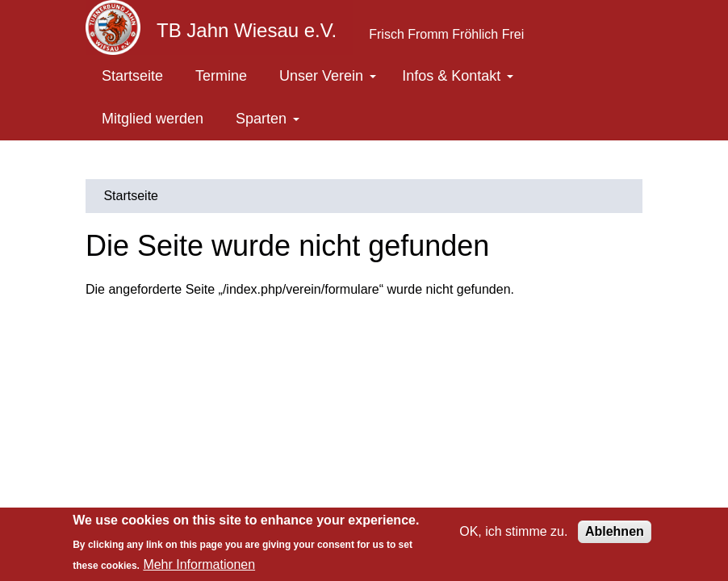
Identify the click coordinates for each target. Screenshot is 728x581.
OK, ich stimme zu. (513, 531)
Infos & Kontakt (458, 76)
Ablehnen (615, 531)
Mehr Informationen (199, 564)
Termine (221, 76)
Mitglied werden (153, 119)
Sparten (268, 119)
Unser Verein (328, 76)
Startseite (132, 76)
